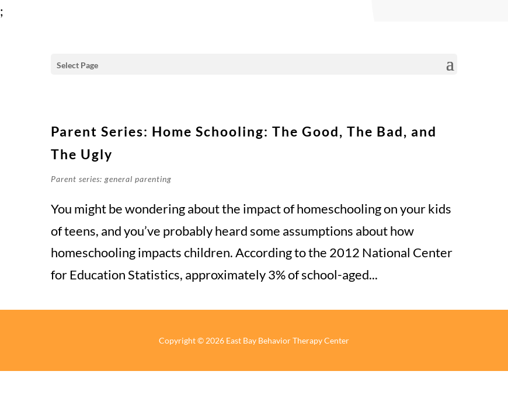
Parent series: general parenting (111, 179)
